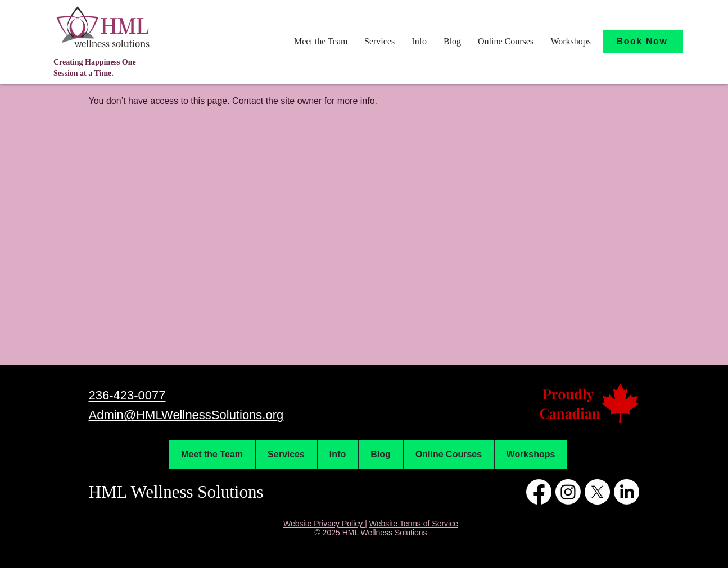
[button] (321, 41)
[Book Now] (643, 42)
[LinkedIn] (627, 492)
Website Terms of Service (414, 524)
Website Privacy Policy (324, 524)
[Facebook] (539, 492)
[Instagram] (568, 492)
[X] (597, 492)
